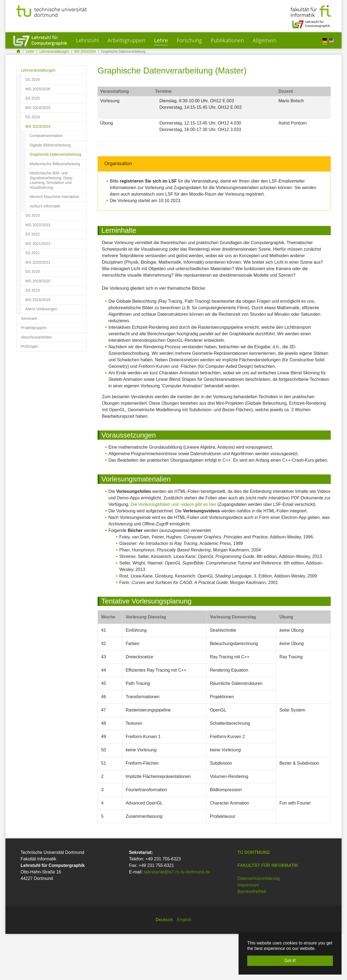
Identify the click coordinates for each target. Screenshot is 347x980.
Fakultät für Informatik (268, 912)
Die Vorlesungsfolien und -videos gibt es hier (173, 550)
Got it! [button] (290, 961)
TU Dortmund (254, 898)
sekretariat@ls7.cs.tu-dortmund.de (177, 918)
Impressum (248, 931)
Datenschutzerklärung (259, 925)
